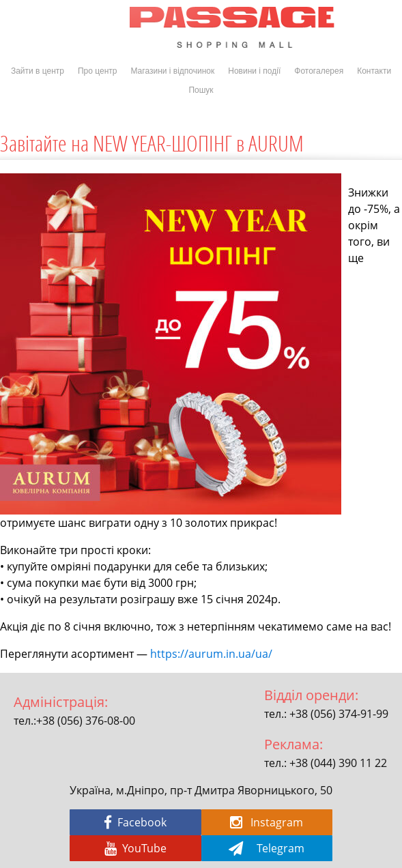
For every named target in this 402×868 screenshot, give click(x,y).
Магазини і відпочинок (172, 71)
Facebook (135, 822)
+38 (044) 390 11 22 (338, 763)
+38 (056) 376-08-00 (86, 721)
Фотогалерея (319, 71)
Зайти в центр (38, 71)
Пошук (201, 90)
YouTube (135, 848)
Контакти (374, 71)
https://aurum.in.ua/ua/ (211, 654)
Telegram (267, 848)
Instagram (267, 822)
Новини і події (254, 71)
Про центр (98, 71)
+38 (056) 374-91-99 (339, 714)
